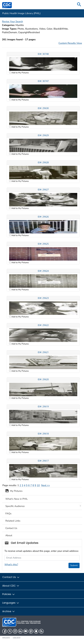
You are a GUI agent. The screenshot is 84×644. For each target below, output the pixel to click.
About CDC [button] (11, 586)
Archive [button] (9, 611)
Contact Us (11, 528)
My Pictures (14, 491)
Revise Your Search (12, 21)
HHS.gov (6, 638)
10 (38, 485)
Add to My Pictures (20, 73)
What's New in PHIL (17, 499)
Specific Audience (15, 506)
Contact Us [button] (11, 577)
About (9, 535)
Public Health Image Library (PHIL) (21, 13)
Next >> (46, 485)
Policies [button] (9, 594)
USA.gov (17, 638)
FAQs (8, 514)
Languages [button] (11, 603)
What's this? (11, 565)
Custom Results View (70, 43)
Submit (74, 565)
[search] (79, 5)
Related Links (13, 521)
